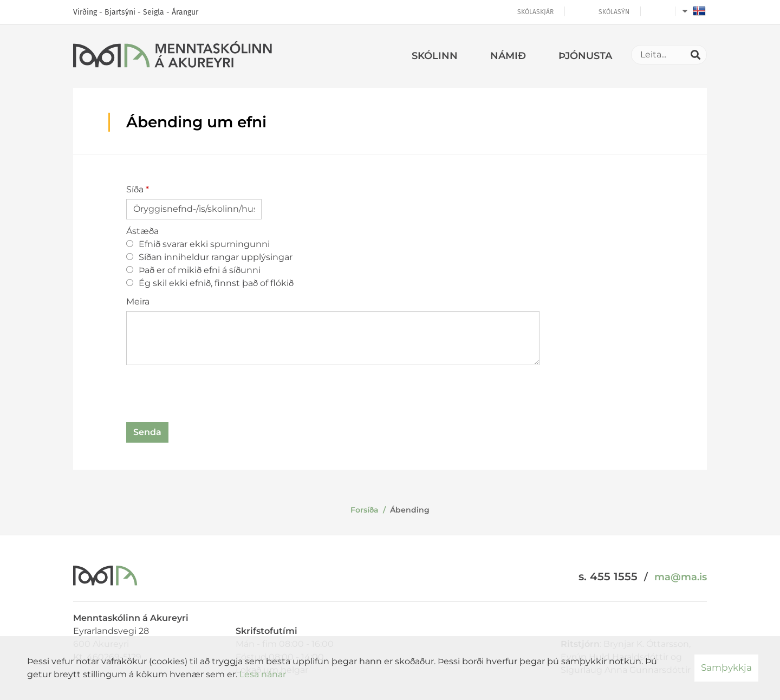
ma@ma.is (681, 577)
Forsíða (365, 510)
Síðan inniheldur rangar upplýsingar (209, 257)
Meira (138, 302)
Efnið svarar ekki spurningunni (198, 244)
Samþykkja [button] (726, 667)
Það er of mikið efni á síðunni (193, 270)
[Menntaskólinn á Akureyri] (173, 56)
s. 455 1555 (608, 576)
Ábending (410, 510)
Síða (135, 189)
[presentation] (209, 396)
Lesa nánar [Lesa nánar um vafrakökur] (263, 674)
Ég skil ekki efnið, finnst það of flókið (210, 283)
